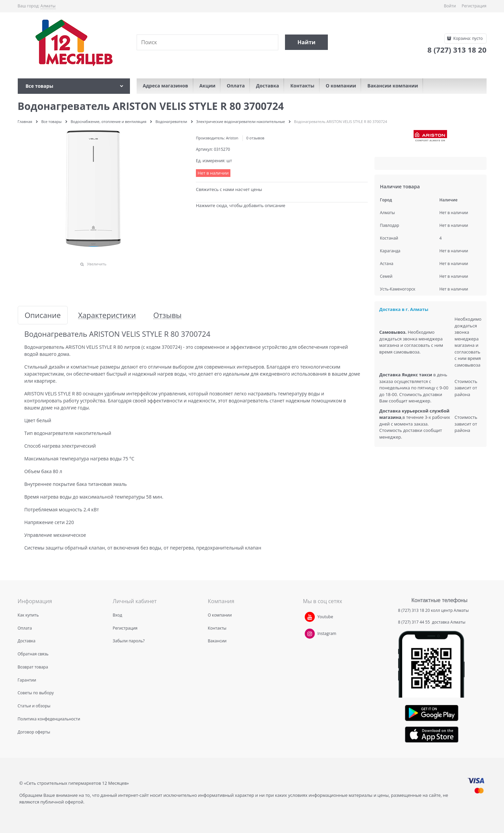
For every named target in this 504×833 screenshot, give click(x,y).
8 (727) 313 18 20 (414, 610)
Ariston (232, 138)
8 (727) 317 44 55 (415, 622)
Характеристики (107, 315)
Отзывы (168, 315)
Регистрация (474, 6)
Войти (450, 6)
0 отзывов (255, 138)
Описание (43, 315)
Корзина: (467, 38)
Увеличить (97, 264)
